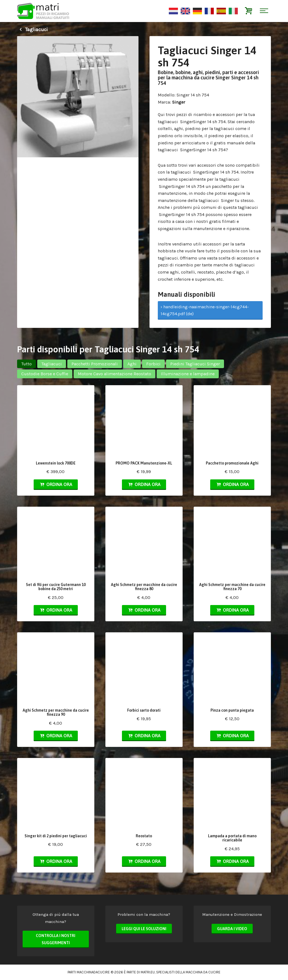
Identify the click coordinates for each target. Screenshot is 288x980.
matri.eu (148, 972)
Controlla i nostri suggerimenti (56, 939)
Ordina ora (56, 484)
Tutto (26, 364)
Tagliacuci (32, 29)
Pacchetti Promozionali (95, 364)
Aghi (132, 364)
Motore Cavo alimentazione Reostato (114, 374)
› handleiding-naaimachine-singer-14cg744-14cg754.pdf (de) (205, 310)
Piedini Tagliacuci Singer (195, 364)
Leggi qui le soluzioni (144, 929)
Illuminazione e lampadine (188, 374)
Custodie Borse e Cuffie (45, 374)
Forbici (153, 364)
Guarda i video (232, 929)
